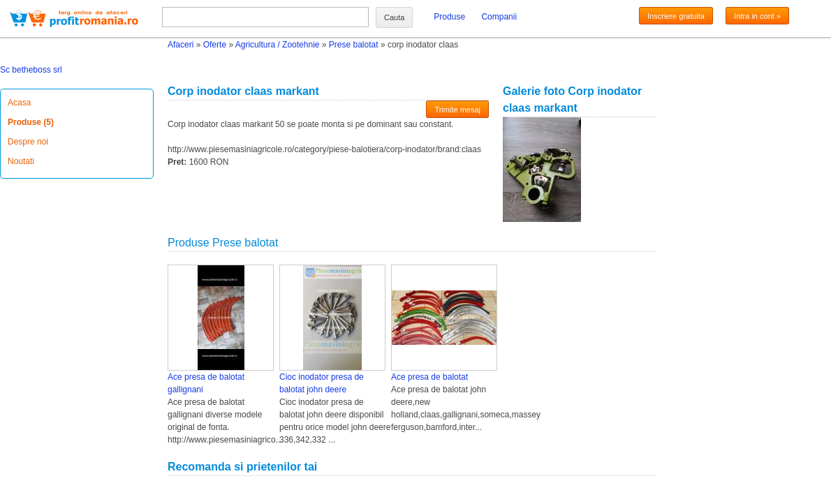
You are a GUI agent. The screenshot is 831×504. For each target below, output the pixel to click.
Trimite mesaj (457, 110)
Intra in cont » (757, 16)
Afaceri (181, 45)
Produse (449, 17)
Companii (499, 17)
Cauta (394, 17)
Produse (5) (31, 122)
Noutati (21, 161)
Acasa (19, 103)
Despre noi (28, 142)
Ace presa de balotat (429, 377)
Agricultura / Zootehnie (278, 45)
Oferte (215, 45)
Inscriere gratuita (676, 16)
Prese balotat (354, 45)
